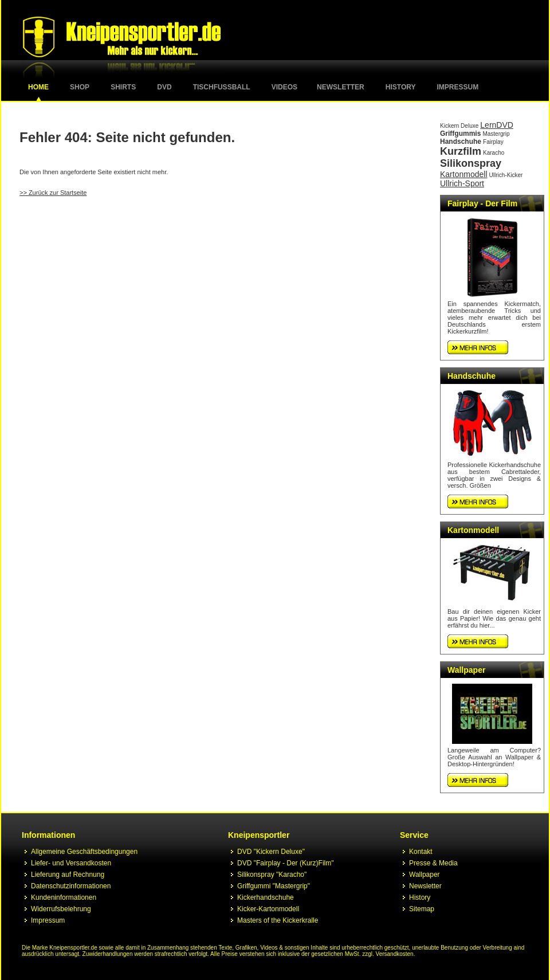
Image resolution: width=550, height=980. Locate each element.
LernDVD (497, 125)
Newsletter (341, 87)
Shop (80, 87)
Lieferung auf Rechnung (68, 875)
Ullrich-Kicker (506, 175)
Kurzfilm (461, 151)
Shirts (123, 87)
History (401, 87)
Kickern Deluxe (459, 126)
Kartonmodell (464, 174)
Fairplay (493, 142)
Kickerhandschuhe (266, 897)
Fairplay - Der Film (482, 203)
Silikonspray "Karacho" (272, 875)
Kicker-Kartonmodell (268, 909)
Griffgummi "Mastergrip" (274, 886)
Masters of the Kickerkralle (278, 920)
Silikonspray (471, 163)
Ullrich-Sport (462, 183)
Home (38, 87)
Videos (284, 87)
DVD (164, 87)
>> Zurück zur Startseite (53, 193)
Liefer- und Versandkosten (71, 863)
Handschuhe (461, 142)
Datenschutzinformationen (71, 886)
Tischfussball (222, 87)
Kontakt (421, 852)
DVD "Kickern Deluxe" (271, 852)
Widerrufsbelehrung (61, 909)
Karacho (494, 153)
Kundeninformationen (64, 897)
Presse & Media (433, 863)
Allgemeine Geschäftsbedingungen (84, 852)
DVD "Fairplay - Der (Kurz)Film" (286, 863)
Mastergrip (496, 134)
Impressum (458, 87)
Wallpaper (466, 670)
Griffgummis (460, 134)
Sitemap (422, 909)
